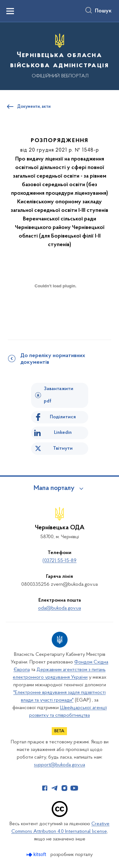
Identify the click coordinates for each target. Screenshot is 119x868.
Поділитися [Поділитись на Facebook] (63, 417)
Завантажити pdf (59, 395)
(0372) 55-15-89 (60, 561)
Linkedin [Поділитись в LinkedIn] (63, 433)
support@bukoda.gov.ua (60, 765)
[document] (56, 308)
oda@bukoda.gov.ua (60, 608)
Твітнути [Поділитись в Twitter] (63, 448)
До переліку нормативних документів (53, 359)
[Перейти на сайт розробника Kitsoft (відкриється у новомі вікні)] (37, 855)
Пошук (103, 11)
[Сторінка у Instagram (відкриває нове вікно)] (64, 788)
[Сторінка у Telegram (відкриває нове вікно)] (55, 788)
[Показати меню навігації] (10, 11)
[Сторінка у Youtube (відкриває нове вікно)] (74, 788)
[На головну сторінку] (60, 55)
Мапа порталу (54, 488)
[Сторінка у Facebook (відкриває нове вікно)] (45, 788)
